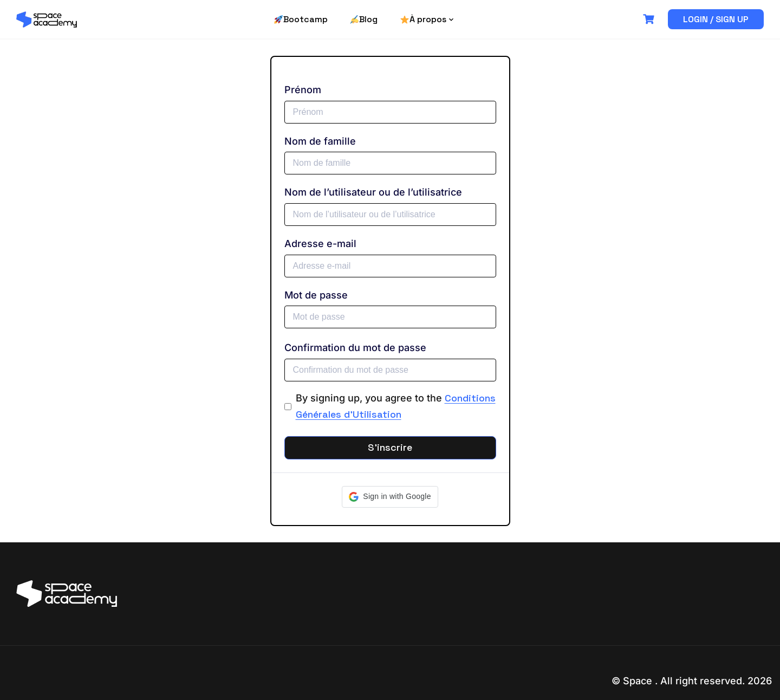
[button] (390, 497)
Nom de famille (320, 141)
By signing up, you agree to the (396, 406)
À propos (423, 19)
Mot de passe (316, 295)
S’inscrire (390, 447)
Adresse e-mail (320, 244)
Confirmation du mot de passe (355, 348)
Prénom (303, 90)
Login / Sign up (716, 19)
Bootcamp (301, 19)
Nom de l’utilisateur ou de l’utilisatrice (373, 192)
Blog (364, 19)
